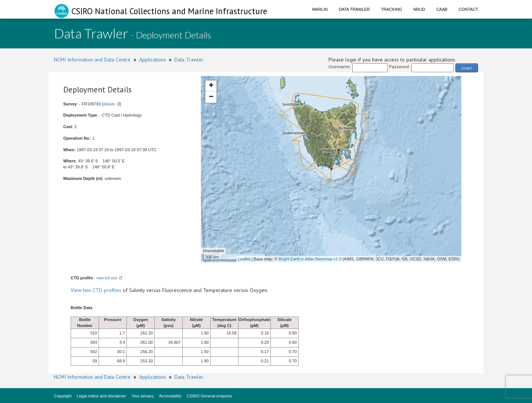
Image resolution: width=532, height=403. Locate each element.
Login (467, 68)
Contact (468, 9)
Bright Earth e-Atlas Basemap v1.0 (310, 259)
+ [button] (211, 86)
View (77, 290)
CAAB (442, 9)
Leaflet (244, 259)
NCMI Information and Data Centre (92, 60)
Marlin (320, 9)
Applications (153, 60)
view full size (107, 278)
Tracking (392, 9)
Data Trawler (354, 9)
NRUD (419, 9)
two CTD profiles (102, 290)
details (109, 104)
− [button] (211, 97)
